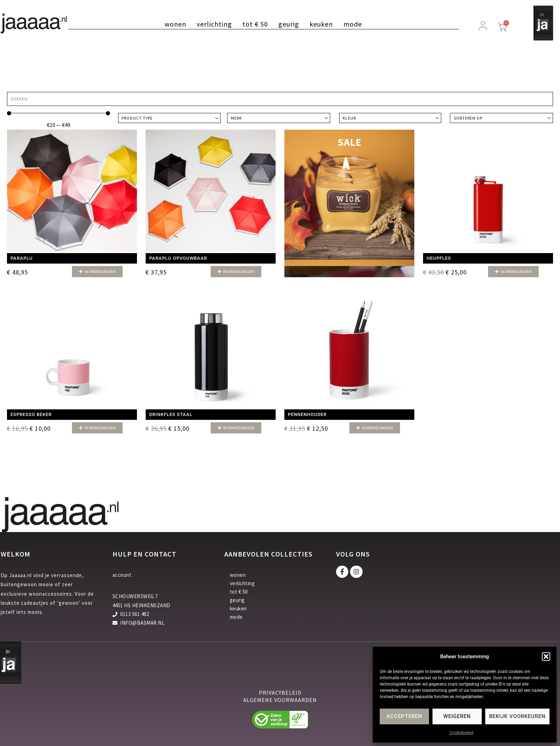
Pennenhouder (307, 414)
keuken (321, 24)
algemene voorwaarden (280, 701)
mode (353, 24)
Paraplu (22, 258)
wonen (175, 24)
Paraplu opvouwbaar (178, 258)
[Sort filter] (501, 118)
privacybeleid (280, 693)
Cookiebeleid (461, 733)
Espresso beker (31, 414)
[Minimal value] (59, 113)
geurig (289, 24)
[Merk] (279, 118)
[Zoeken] (280, 99)
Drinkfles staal (171, 414)
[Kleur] (390, 118)
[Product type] (170, 118)
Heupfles (439, 258)
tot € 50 (255, 24)
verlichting (214, 24)
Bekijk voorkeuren (517, 716)
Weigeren (457, 716)
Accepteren (404, 716)
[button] (546, 657)
